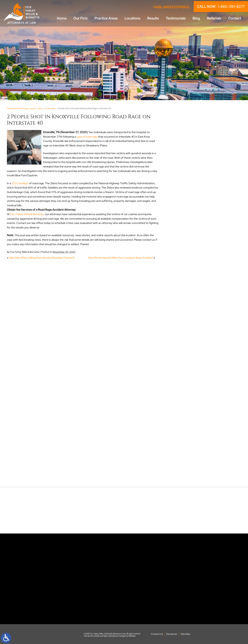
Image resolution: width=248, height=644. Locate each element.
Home (62, 18)
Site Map (185, 634)
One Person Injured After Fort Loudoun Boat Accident (120, 258)
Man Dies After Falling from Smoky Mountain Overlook (42, 258)
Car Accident (50, 108)
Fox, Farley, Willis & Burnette (27, 214)
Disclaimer (172, 634)
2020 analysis (20, 183)
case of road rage (87, 137)
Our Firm (81, 18)
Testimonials (176, 18)
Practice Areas (106, 18)
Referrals (214, 18)
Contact (235, 18)
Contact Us (157, 634)
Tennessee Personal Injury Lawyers (22, 108)
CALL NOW (221, 7)
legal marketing (109, 636)
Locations (132, 18)
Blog (196, 18)
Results (153, 18)
